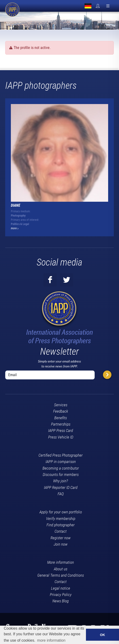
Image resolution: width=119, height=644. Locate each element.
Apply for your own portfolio (61, 512)
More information (61, 562)
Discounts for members (61, 475)
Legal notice (61, 588)
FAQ (61, 494)
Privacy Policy (61, 595)
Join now (61, 544)
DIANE (16, 205)
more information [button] (51, 640)
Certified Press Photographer (61, 455)
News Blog (61, 601)
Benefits (61, 418)
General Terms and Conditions (61, 575)
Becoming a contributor (61, 468)
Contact (61, 531)
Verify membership (61, 519)
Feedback (61, 411)
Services (61, 405)
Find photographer (61, 525)
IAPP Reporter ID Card (61, 487)
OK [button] (102, 635)
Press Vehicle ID (61, 437)
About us (61, 569)
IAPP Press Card (61, 431)
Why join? (61, 481)
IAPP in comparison (61, 462)
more (15, 228)
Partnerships (61, 424)
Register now (61, 538)
